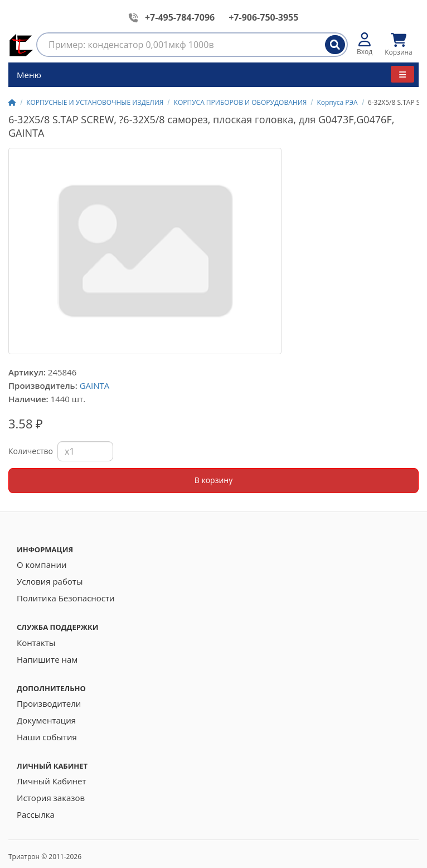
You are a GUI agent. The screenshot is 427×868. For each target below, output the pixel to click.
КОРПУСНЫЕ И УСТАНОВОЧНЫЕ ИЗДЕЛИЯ (95, 102)
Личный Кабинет (52, 781)
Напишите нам (47, 659)
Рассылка (36, 814)
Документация (46, 720)
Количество (31, 451)
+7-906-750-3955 (263, 17)
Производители (49, 703)
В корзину (213, 480)
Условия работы (50, 581)
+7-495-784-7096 (180, 17)
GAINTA (95, 385)
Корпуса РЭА (337, 102)
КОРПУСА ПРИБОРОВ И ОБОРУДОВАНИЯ (241, 102)
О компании (42, 565)
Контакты (36, 643)
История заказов (51, 798)
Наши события (47, 737)
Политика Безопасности (66, 598)
